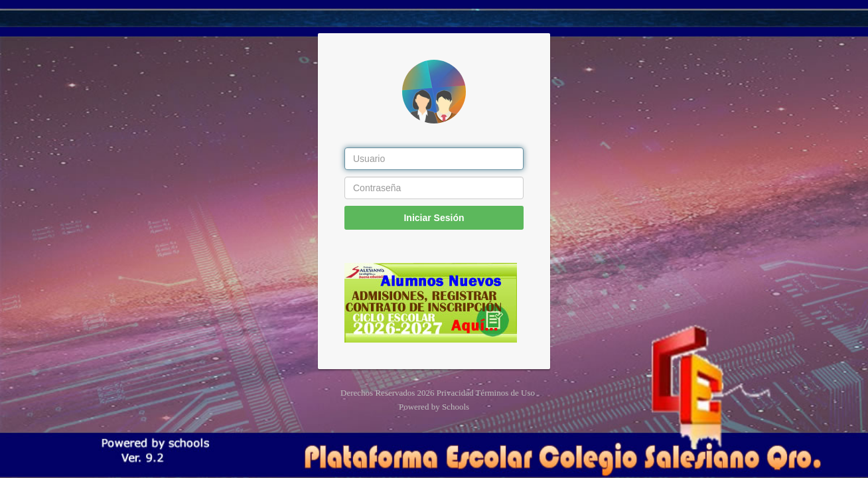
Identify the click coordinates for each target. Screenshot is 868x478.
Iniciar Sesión (434, 218)
